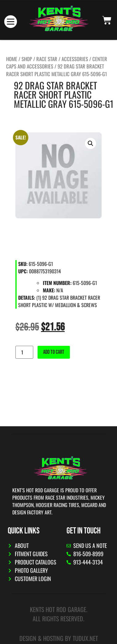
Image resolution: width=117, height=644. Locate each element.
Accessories (75, 59)
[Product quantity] (24, 352)
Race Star (47, 59)
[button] (91, 143)
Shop (27, 59)
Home (12, 59)
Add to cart (54, 352)
